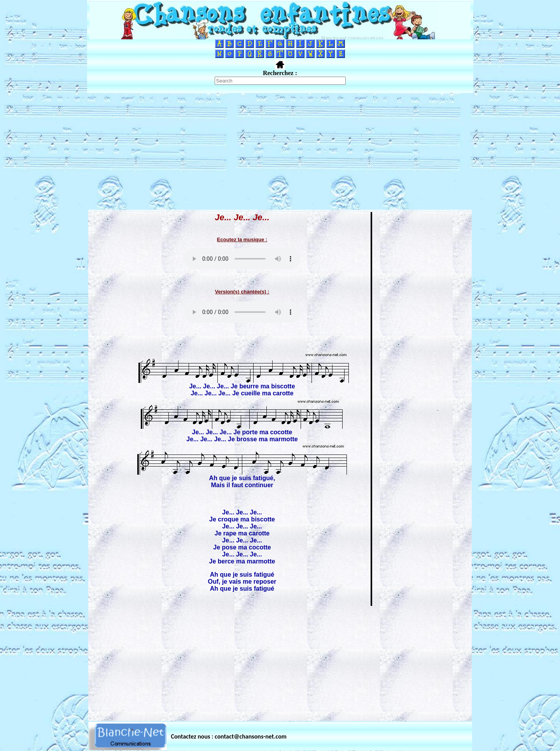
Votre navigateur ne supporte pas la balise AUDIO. (242, 259)
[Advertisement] (280, 151)
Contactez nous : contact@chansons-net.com (229, 736)
